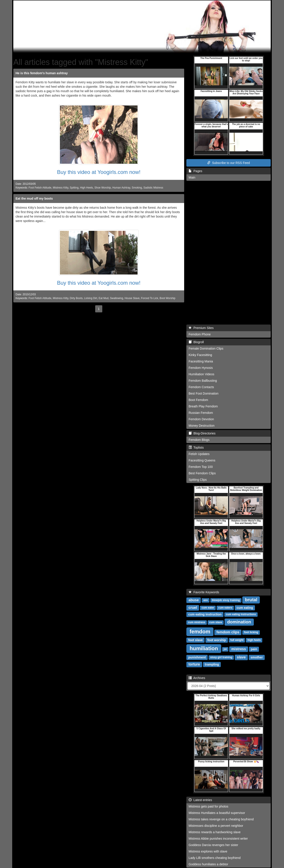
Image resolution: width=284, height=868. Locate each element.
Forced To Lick (150, 298)
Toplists (196, 448)
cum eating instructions (241, 615)
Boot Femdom (198, 400)
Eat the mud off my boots (34, 199)
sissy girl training (221, 658)
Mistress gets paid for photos (208, 806)
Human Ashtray (121, 188)
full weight (237, 640)
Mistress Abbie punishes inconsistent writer (218, 839)
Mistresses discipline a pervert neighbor (216, 826)
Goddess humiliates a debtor (208, 864)
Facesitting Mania (201, 361)
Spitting (74, 188)
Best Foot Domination (204, 393)
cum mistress (196, 623)
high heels (254, 640)
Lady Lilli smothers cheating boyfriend (215, 858)
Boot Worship (167, 298)
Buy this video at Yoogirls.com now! (99, 172)
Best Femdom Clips (202, 473)
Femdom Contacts (201, 387)
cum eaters (225, 608)
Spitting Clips (198, 480)
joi (225, 649)
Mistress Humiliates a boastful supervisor (217, 813)
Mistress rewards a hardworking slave (215, 832)
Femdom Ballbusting (203, 381)
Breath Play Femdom (203, 406)
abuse (194, 600)
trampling (212, 664)
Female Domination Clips (206, 348)
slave (241, 657)
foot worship (217, 640)
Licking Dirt (91, 298)
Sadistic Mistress (153, 188)
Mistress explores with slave (208, 851)
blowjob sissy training (226, 600)
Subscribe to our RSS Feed (229, 163)
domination (239, 622)
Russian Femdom (201, 413)
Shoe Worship (103, 188)
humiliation (204, 648)
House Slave (132, 298)
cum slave (216, 623)
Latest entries (200, 800)
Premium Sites (201, 328)
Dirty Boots (76, 298)
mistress (239, 649)
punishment (197, 657)
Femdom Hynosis (201, 368)
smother (257, 657)
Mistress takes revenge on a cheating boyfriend (221, 819)
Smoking (137, 188)
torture (194, 664)
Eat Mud (104, 298)
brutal (251, 600)
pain (254, 649)
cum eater (208, 608)
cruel (193, 608)
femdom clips (228, 632)
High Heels (87, 188)
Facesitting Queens (202, 460)
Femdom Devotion (201, 419)
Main (192, 177)
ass (206, 600)
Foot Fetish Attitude (40, 188)
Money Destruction (202, 426)
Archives (197, 678)
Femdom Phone (200, 334)
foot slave (195, 640)
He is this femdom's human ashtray (42, 73)
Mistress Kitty (61, 188)
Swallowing (116, 298)
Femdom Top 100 (201, 467)
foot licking (251, 633)
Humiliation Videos (201, 374)
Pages (195, 171)
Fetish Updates (199, 454)
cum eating (245, 608)
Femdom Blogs (199, 440)
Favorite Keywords (204, 592)
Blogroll (196, 342)
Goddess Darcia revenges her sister (213, 845)
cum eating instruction (205, 614)
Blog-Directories (202, 433)
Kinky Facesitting (200, 355)
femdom (200, 632)
